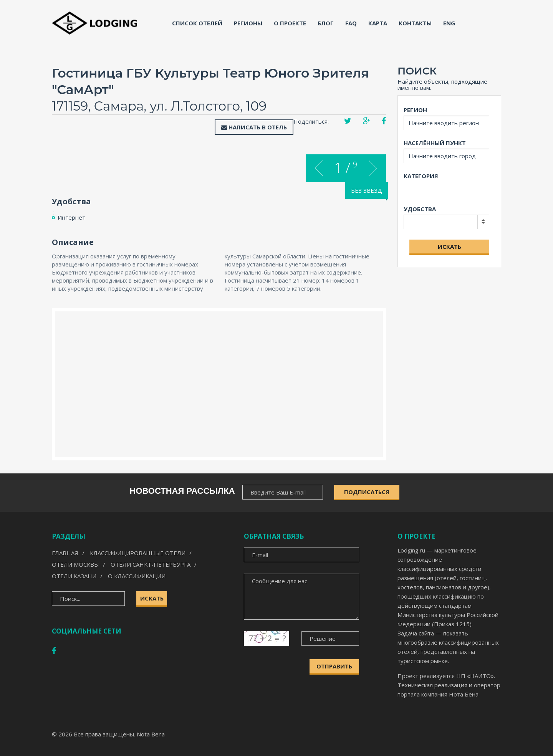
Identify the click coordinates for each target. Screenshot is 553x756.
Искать (450, 246)
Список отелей (197, 23)
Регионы (248, 23)
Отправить (334, 666)
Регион (415, 110)
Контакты (415, 23)
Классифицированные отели (138, 553)
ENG (449, 23)
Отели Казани (74, 576)
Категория (421, 176)
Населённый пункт (435, 143)
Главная (65, 553)
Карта (378, 23)
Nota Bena (151, 734)
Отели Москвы (75, 564)
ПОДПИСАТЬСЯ (367, 492)
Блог (326, 23)
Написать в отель (254, 127)
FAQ (351, 23)
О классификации (137, 576)
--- (415, 222)
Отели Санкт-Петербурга (151, 564)
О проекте (290, 23)
